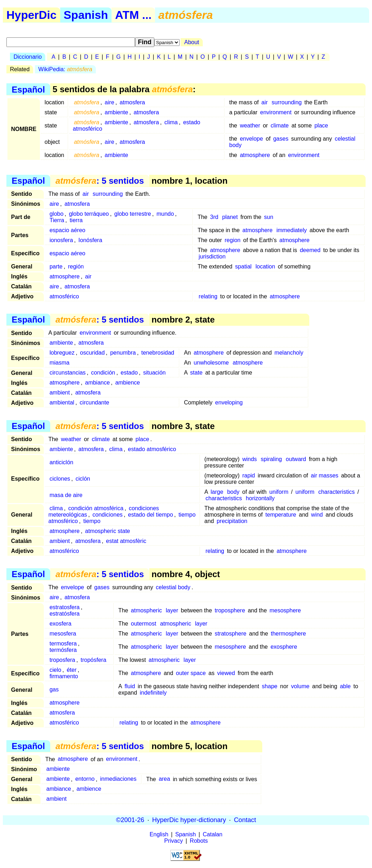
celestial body (173, 587)
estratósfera (64, 614)
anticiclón (61, 462)
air (265, 102)
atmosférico (64, 296)
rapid (249, 475)
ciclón (83, 479)
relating (208, 296)
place (321, 126)
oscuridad (92, 353)
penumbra (123, 353)
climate (280, 126)
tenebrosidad (158, 353)
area (164, 779)
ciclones (60, 479)
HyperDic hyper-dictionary (189, 820)
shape (270, 686)
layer (172, 610)
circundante (95, 402)
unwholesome (211, 363)
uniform (279, 492)
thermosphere (288, 634)
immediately (292, 230)
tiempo (92, 521)
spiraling (272, 459)
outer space (191, 673)
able (345, 686)
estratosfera (64, 607)
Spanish (86, 15)
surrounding (287, 102)
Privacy (174, 841)
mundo (165, 214)
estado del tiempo (150, 515)
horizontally (260, 498)
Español (28, 89)
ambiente (117, 112)
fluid (130, 686)
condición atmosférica (96, 508)
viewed (226, 673)
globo (56, 214)
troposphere (230, 610)
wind (317, 515)
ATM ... (133, 15)
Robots (199, 841)
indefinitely (153, 693)
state (197, 373)
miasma (60, 363)
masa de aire (66, 495)
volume (300, 686)
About (192, 42)
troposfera (62, 660)
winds (250, 459)
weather (250, 126)
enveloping (229, 402)
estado (129, 373)
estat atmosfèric (126, 541)
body (233, 492)
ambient (60, 393)
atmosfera (132, 102)
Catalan (213, 834)
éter (72, 670)
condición (103, 373)
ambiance (97, 383)
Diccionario (28, 57)
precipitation (232, 521)
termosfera (63, 644)
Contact (245, 820)
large (217, 492)
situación (154, 373)
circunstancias (68, 373)
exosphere (284, 647)
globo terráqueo (89, 214)
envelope (251, 139)
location (265, 266)
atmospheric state (108, 531)
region (233, 240)
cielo (55, 670)
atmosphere (255, 155)
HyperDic (32, 15)
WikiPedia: (65, 69)
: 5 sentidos (100, 181)
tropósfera (93, 660)
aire (110, 102)
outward (296, 459)
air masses (324, 475)
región (76, 266)
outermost (143, 624)
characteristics (336, 492)
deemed (310, 250)
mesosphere (285, 610)
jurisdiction (212, 257)
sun (269, 217)
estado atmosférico (152, 449)
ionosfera (61, 240)
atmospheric (146, 610)
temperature (281, 515)
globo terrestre (133, 214)
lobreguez (62, 353)
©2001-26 (130, 820)
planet (230, 217)
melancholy (289, 353)
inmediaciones (118, 779)
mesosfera (63, 634)
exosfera (60, 624)
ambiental (62, 402)
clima (171, 122)
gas (54, 689)
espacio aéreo (68, 230)
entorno (85, 779)
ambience (127, 383)
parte (56, 266)
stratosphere (230, 634)
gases (281, 139)
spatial (243, 266)
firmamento (64, 676)
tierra (76, 220)
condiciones (108, 515)
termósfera (63, 650)
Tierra (57, 220)
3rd (214, 217)
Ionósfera (90, 240)
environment (276, 112)
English (159, 834)
